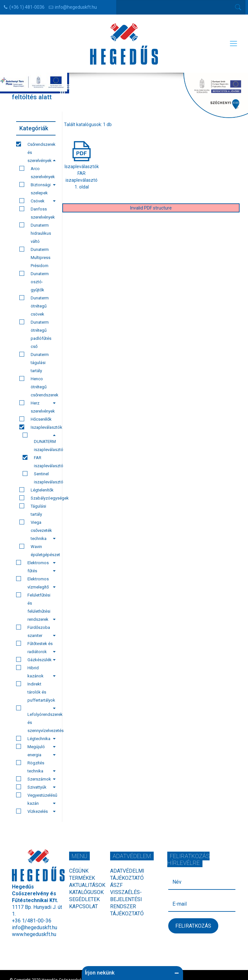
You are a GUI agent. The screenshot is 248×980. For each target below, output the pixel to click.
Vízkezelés (36, 811)
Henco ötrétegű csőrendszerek (37, 388)
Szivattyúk (36, 787)
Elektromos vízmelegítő (36, 583)
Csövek (37, 201)
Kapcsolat (83, 906)
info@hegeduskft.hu (76, 7)
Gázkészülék (36, 660)
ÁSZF (116, 885)
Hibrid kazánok (36, 672)
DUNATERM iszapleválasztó (39, 442)
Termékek (82, 878)
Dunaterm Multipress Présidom (35, 257)
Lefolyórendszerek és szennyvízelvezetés (36, 720)
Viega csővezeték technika (37, 530)
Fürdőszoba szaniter (36, 631)
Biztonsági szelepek (35, 189)
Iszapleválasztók (37, 428)
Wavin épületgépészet (37, 551)
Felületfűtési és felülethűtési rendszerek (36, 607)
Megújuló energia (36, 751)
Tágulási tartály (33, 510)
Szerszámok (36, 779)
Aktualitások (87, 885)
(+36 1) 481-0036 (27, 7)
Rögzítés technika (36, 767)
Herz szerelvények (37, 407)
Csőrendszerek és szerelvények (36, 152)
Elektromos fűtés (36, 567)
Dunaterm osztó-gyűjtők (34, 282)
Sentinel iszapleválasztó (39, 478)
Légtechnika (36, 739)
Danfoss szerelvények (37, 213)
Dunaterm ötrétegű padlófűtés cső (35, 334)
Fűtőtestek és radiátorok (36, 647)
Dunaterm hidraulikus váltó (35, 233)
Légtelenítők (36, 490)
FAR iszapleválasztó (39, 462)
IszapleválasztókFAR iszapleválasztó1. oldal (82, 173)
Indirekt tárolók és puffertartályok (36, 693)
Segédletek (84, 899)
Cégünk (79, 871)
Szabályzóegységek (37, 498)
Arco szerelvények (37, 173)
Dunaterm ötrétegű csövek (34, 306)
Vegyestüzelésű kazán (36, 799)
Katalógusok (86, 892)
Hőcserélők (36, 419)
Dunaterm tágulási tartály (34, 362)
